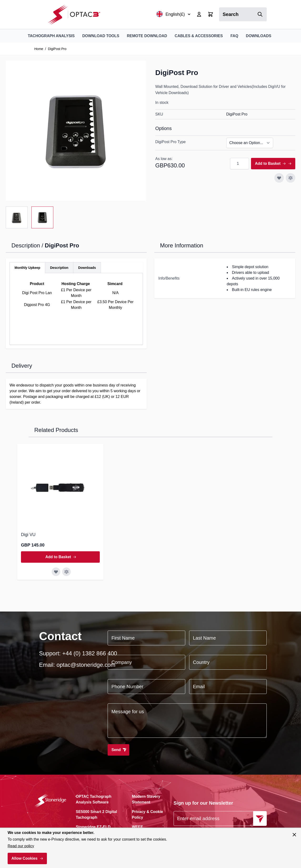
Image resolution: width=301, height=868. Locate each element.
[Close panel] (294, 835)
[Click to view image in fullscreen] (76, 131)
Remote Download (147, 36)
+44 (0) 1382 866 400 (90, 653)
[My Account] (199, 14)
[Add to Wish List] (279, 178)
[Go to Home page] (77, 14)
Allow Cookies (24, 858)
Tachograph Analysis (51, 36)
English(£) (173, 14)
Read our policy (21, 846)
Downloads (259, 36)
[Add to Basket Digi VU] (60, 557)
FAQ (234, 36)
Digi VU (28, 535)
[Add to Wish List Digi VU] (56, 572)
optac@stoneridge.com (86, 665)
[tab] (27, 268)
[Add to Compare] (291, 178)
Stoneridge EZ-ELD (93, 827)
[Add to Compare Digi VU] (66, 572)
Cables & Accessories (199, 36)
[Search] (260, 14)
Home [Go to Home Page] (39, 49)
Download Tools (101, 36)
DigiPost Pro (57, 49)
